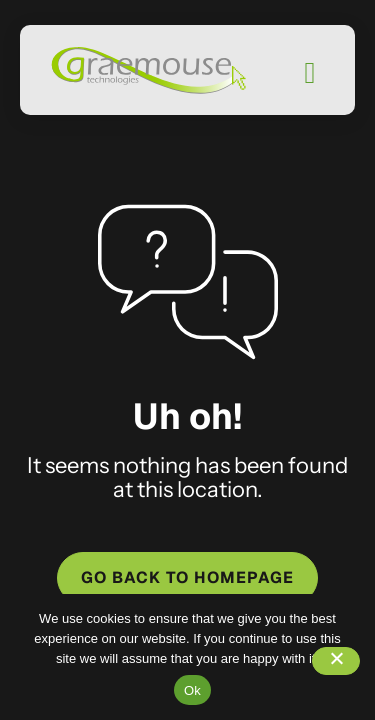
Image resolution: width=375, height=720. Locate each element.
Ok (192, 690)
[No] (336, 661)
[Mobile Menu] (310, 73)
